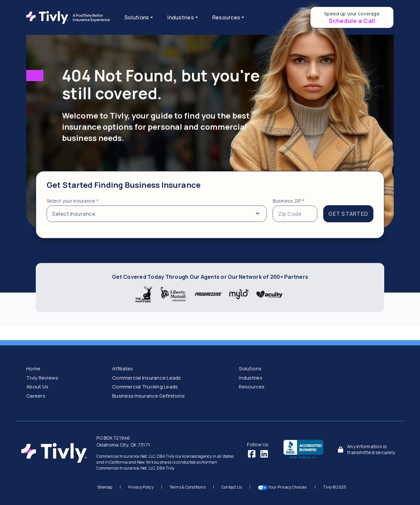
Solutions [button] (137, 17)
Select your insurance (73, 201)
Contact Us (232, 487)
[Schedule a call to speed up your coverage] (352, 17)
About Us (37, 387)
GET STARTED (348, 214)
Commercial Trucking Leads (145, 387)
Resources (252, 387)
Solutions (250, 369)
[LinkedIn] (264, 453)
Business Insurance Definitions (149, 396)
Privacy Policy (141, 487)
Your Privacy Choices (283, 487)
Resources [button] (226, 17)
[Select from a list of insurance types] (157, 214)
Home (33, 369)
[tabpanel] (210, 205)
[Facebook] (252, 453)
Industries (251, 378)
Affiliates (123, 369)
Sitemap (105, 487)
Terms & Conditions (188, 487)
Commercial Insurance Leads (147, 378)
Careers (36, 396)
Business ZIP (289, 201)
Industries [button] (181, 17)
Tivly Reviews (42, 378)
